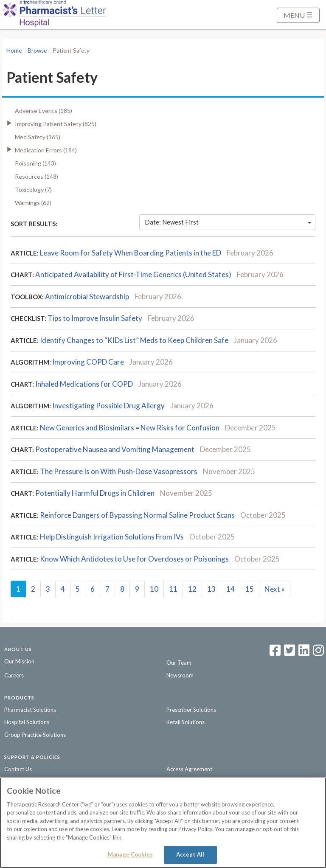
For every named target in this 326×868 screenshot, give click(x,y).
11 (173, 589)
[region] (163, 823)
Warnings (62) (33, 203)
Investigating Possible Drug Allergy (108, 406)
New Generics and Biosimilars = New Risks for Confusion (130, 428)
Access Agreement (189, 769)
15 (250, 589)
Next (275, 589)
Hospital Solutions (27, 722)
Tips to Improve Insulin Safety (95, 318)
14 (230, 589)
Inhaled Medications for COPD (84, 384)
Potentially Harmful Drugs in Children (95, 493)
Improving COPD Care (88, 362)
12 (192, 589)
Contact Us (18, 769)
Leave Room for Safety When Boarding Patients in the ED (131, 253)
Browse (37, 51)
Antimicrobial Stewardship (87, 296)
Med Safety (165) (38, 137)
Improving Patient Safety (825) (56, 124)
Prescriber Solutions (191, 710)
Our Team (179, 663)
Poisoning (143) (35, 163)
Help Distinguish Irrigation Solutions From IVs (112, 537)
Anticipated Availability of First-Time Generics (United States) (133, 274)
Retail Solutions (185, 722)
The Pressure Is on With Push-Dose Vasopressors (119, 471)
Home (14, 51)
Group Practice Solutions (35, 735)
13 (211, 589)
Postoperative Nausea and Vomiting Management (115, 449)
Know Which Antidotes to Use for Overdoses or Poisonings (134, 559)
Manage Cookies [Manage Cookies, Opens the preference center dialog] (130, 854)
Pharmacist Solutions (30, 710)
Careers (14, 675)
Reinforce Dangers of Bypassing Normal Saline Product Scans (137, 515)
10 (154, 589)
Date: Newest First (228, 222)
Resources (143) (37, 176)
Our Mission (19, 661)
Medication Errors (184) (46, 150)
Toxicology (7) (33, 190)
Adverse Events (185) (44, 111)
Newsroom (180, 675)
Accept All (190, 854)
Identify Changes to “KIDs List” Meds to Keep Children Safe (134, 340)
